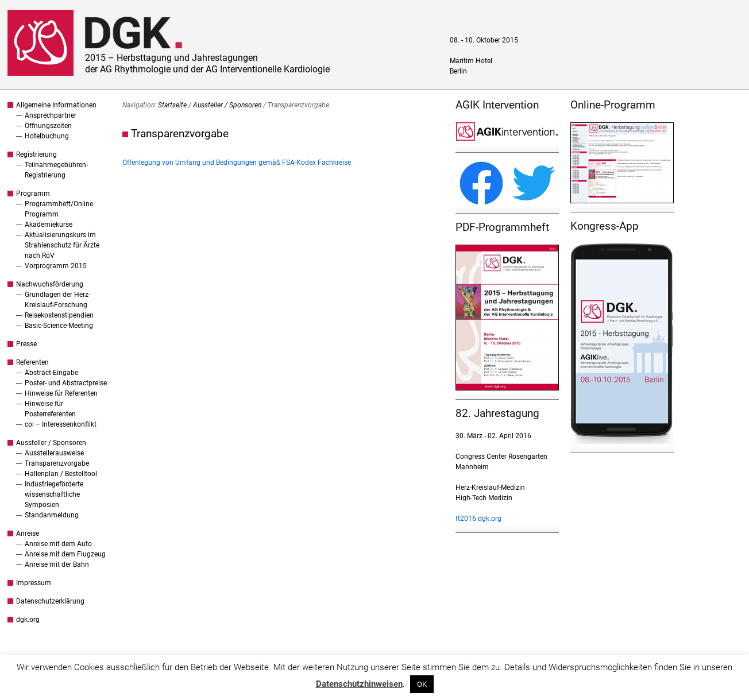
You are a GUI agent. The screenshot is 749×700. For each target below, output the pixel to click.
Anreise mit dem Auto (58, 544)
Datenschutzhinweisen (359, 684)
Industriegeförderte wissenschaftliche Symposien (54, 494)
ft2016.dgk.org (478, 519)
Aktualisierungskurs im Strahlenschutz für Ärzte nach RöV (62, 245)
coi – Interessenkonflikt (61, 424)
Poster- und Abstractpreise (66, 383)
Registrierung (36, 154)
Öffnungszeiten (48, 126)
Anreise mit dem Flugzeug (65, 554)
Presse (26, 344)
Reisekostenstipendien (59, 315)
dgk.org (28, 620)
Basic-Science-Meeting (59, 326)
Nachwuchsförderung (50, 284)
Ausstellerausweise (54, 453)
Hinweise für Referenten (61, 393)
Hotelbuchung (47, 136)
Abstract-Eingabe (51, 373)
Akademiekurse (49, 225)
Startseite (172, 105)
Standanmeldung (52, 515)
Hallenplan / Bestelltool (61, 474)
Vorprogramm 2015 (56, 266)
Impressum (34, 583)
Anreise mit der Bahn (57, 564)
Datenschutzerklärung (50, 601)
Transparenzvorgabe (57, 463)
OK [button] (422, 684)
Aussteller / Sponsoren (51, 443)
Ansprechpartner (51, 115)
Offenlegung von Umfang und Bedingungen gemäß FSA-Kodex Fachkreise (237, 163)
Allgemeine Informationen (56, 105)
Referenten (32, 362)
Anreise (28, 533)
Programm (33, 194)
